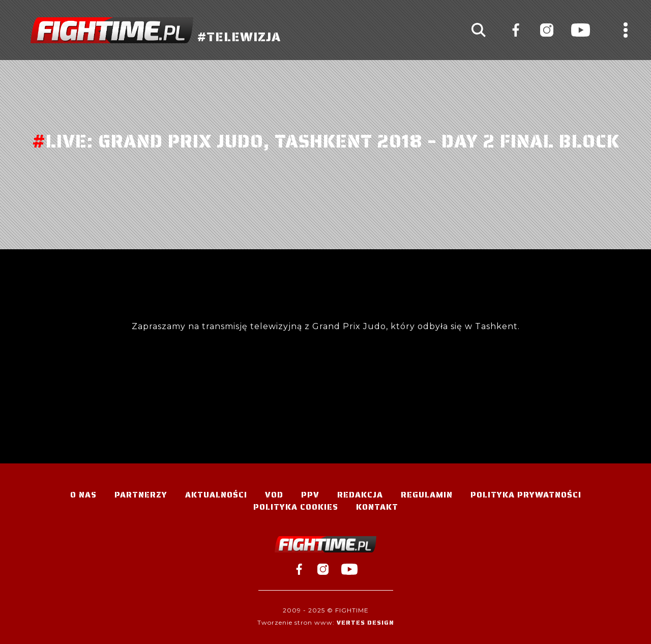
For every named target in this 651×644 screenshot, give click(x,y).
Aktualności (216, 495)
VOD (274, 495)
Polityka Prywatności (526, 495)
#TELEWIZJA (156, 30)
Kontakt (377, 507)
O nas (83, 495)
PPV (310, 495)
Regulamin (427, 495)
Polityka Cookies (296, 507)
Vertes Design (365, 622)
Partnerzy (141, 495)
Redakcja (360, 495)
